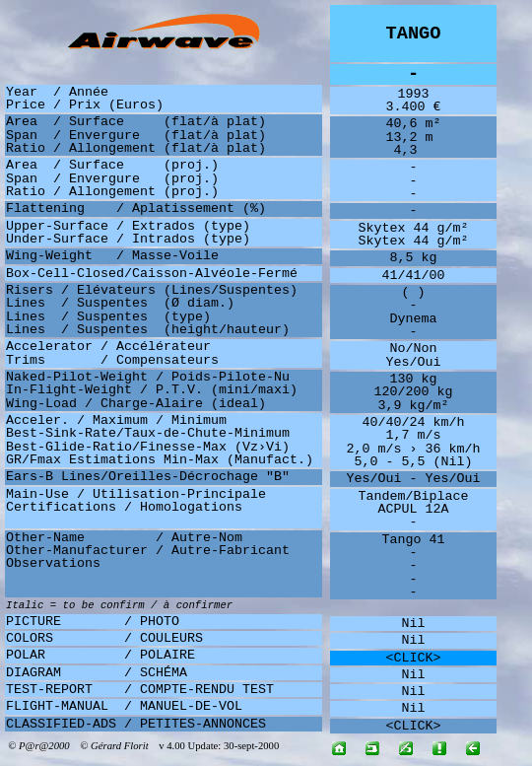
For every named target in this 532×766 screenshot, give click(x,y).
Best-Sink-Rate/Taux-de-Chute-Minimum (148, 433)
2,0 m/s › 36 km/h (414, 449)
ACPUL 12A (414, 509)
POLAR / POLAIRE (100, 655)
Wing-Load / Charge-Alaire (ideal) (136, 404)
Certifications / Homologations (124, 507)
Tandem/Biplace (414, 496)
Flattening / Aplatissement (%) (136, 209)
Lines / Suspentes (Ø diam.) (120, 303)
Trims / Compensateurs (112, 360)
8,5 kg (414, 258)
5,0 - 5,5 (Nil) (414, 462)
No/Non (414, 348)
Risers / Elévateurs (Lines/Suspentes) (152, 290)
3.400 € (414, 107)
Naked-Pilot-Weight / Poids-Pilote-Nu (148, 377)
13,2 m (414, 138)
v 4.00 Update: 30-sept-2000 (215, 746)
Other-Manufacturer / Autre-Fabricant (148, 551)
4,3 (414, 150)
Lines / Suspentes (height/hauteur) (148, 330)
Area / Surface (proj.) (112, 165)
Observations (53, 563)
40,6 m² (414, 124)
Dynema (414, 319)
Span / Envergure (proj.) (112, 179)
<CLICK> (414, 658)
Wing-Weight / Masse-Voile (112, 256)
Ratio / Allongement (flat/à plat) (136, 148)
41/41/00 (414, 276)
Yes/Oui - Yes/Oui (414, 479)
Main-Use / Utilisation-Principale (136, 494)
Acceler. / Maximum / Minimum (116, 420)
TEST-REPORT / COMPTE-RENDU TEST (140, 690)
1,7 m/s (414, 435)
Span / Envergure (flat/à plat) (136, 136)
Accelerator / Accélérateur (108, 347)
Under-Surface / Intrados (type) (128, 239)
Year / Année (57, 92)
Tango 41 (414, 540)
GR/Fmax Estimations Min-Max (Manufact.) (160, 460)
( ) (414, 292)
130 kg (414, 379)
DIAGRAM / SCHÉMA (97, 673)
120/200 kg (414, 392)
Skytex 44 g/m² (414, 228)
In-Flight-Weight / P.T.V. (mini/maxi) (152, 390)
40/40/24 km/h (414, 422)
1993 (414, 94)
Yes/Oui (414, 362)
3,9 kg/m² (414, 406)
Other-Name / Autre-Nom (124, 538)
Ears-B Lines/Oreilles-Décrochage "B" (148, 477)
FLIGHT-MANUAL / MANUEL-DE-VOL (124, 706)
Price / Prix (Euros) (85, 105)
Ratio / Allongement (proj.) (112, 192)
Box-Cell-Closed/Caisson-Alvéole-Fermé (152, 274)
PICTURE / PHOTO (93, 622)
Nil (414, 624)
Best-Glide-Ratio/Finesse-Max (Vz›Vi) (148, 447)
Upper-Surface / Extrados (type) (128, 226)
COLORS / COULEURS (104, 638)
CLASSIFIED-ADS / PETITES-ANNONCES (136, 724)
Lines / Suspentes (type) (108, 317)
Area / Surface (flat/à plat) (136, 122)
